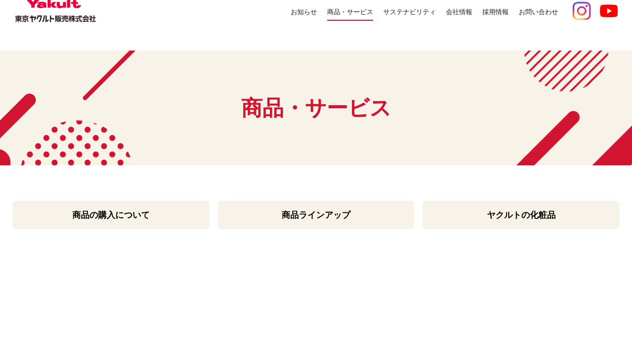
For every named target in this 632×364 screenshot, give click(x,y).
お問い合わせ (534, 25)
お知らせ (257, 25)
